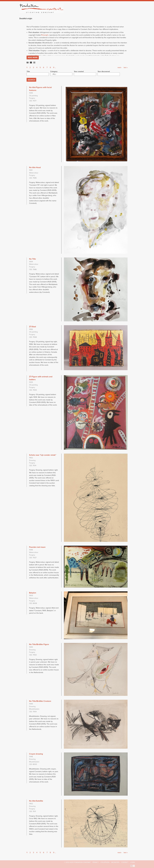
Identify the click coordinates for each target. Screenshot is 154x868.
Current (127, 12)
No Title (32, 259)
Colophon (105, 862)
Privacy (96, 862)
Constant (98, 12)
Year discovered (104, 72)
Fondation (87, 12)
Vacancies (115, 862)
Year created (79, 72)
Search (133, 12)
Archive (118, 12)
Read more (33, 58)
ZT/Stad (32, 327)
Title (28, 72)
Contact (125, 862)
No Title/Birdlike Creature (40, 701)
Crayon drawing (36, 754)
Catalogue (108, 12)
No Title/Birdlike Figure (39, 644)
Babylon (33, 593)
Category (54, 72)
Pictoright (45, 35)
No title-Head (35, 167)
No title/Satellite (36, 801)
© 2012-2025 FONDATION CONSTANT (77, 862)
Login (132, 862)
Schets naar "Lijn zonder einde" (43, 455)
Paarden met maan (37, 547)
